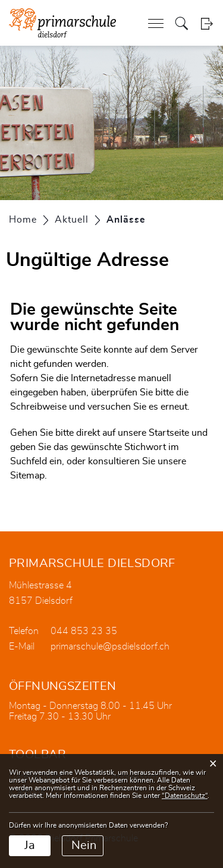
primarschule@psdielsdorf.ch (110, 647)
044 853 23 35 (84, 631)
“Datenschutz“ (185, 796)
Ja (30, 845)
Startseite (169, 433)
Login (207, 23)
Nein (84, 845)
